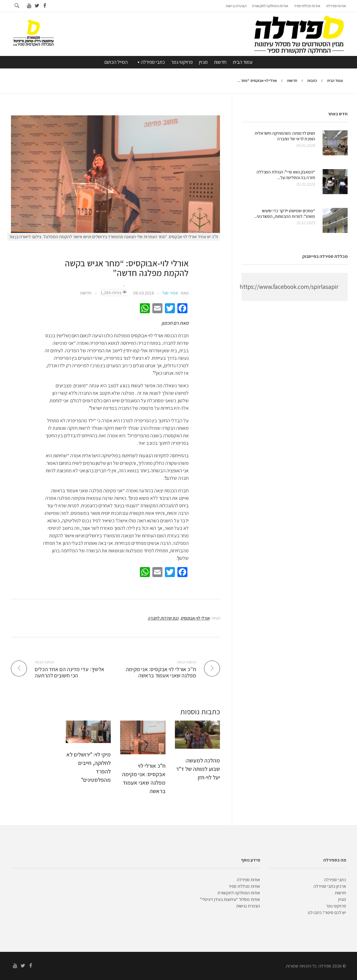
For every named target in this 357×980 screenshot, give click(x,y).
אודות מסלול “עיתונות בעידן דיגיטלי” (230, 899)
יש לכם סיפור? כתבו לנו (327, 912)
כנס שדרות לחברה (163, 618)
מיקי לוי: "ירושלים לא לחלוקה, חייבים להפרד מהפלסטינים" (89, 767)
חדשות (220, 62)
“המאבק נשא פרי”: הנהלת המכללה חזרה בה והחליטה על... (286, 175)
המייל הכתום (116, 62)
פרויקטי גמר (182, 62)
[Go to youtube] (29, 6)
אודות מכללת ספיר (244, 886)
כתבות (312, 80)
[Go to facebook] (45, 6)
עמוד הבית (243, 62)
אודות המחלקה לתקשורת (239, 893)
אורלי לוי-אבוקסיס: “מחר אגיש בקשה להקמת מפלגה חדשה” (127, 268)
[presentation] (115, 174)
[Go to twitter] (37, 6)
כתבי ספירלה (150, 62)
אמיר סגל (170, 293)
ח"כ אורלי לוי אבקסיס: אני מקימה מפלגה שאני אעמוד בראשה (144, 778)
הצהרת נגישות (248, 906)
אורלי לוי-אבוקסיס (195, 618)
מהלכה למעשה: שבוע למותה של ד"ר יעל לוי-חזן (198, 769)
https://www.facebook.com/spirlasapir (289, 287)
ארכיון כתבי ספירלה (330, 886)
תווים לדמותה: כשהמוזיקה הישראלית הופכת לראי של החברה (285, 136)
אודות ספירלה (248, 880)
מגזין (203, 62)
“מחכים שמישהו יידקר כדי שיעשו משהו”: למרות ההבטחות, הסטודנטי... (285, 214)
